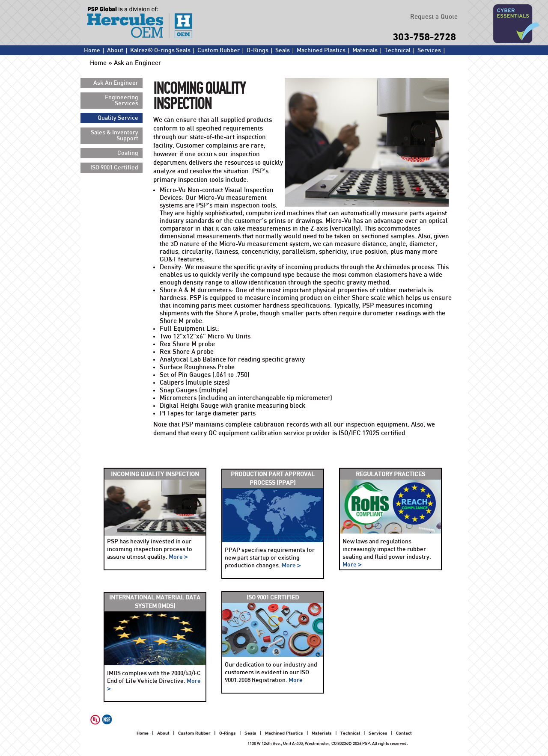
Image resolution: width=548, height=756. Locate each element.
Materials (365, 50)
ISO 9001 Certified (114, 168)
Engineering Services (122, 101)
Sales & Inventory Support (115, 136)
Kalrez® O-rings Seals (160, 50)
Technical (398, 50)
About (115, 50)
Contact (94, 60)
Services (429, 50)
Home (92, 50)
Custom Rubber (219, 50)
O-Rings (258, 50)
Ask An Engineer (116, 83)
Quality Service (118, 118)
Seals (283, 50)
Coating (128, 153)
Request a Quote (434, 17)
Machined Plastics (321, 50)
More (178, 557)
